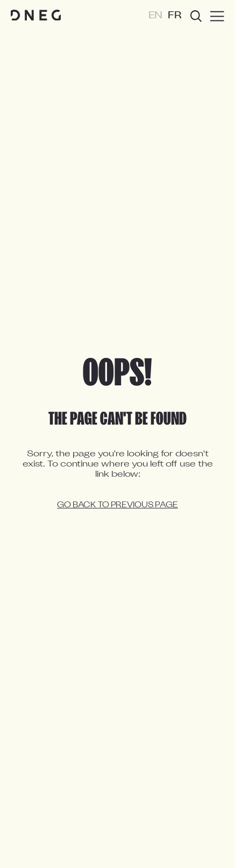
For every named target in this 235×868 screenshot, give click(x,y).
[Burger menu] (217, 16)
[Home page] (36, 16)
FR (175, 16)
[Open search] (196, 16)
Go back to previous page (118, 505)
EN (156, 16)
